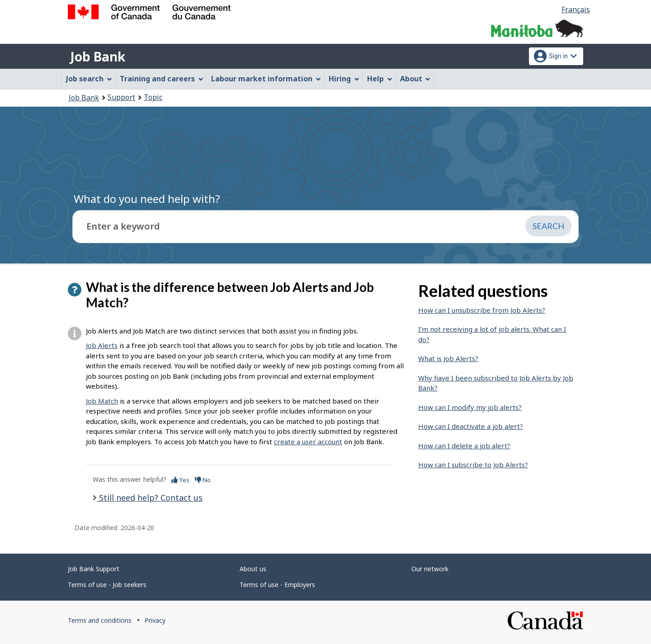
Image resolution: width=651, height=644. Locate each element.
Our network (430, 569)
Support (121, 97)
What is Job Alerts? (448, 358)
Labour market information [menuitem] (266, 79)
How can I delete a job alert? (464, 446)
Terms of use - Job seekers (107, 585)
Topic (153, 97)
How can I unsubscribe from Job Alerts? (482, 310)
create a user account (308, 442)
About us (253, 569)
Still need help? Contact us (150, 498)
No (203, 480)
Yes (180, 480)
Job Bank (98, 56)
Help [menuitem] (380, 79)
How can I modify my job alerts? (470, 407)
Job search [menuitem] (89, 79)
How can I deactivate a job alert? (471, 426)
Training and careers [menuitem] (162, 79)
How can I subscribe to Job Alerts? (473, 465)
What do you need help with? (147, 199)
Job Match (102, 401)
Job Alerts (102, 345)
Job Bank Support (94, 569)
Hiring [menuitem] (344, 79)
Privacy (155, 620)
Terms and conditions (100, 620)
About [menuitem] (415, 79)
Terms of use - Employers (277, 585)
